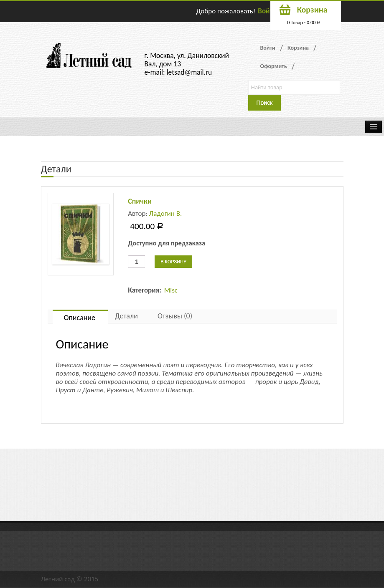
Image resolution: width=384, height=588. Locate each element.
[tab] (80, 317)
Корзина (298, 48)
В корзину (173, 262)
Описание (80, 318)
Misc (171, 290)
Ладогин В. (165, 213)
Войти (267, 11)
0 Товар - (304, 23)
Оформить (274, 66)
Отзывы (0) (175, 316)
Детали (126, 316)
